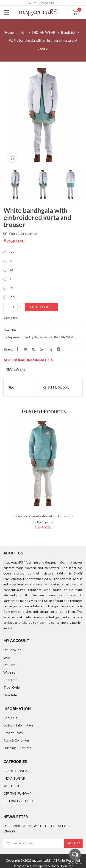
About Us (10, 718)
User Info (10, 695)
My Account (12, 650)
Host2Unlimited (62, 866)
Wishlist (9, 672)
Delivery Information (18, 725)
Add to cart (41, 307)
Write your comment (24, 233)
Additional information (28, 360)
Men (23, 32)
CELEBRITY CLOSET (19, 801)
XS (12, 252)
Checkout (11, 680)
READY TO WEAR (16, 771)
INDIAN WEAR (44, 32)
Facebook (17, 349)
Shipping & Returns (17, 748)
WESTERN (11, 786)
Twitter (26, 349)
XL (12, 288)
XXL (13, 297)
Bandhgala (30, 337)
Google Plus (42, 349)
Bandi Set (68, 32)
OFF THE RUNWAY (17, 793)
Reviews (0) (16, 369)
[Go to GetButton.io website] (75, 863)
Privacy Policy (13, 733)
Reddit (58, 349)
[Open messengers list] (75, 855)
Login (7, 657)
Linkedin (50, 349)
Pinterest (34, 349)
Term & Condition (16, 740)
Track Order (12, 687)
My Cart (9, 665)
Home (9, 32)
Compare (10, 318)
